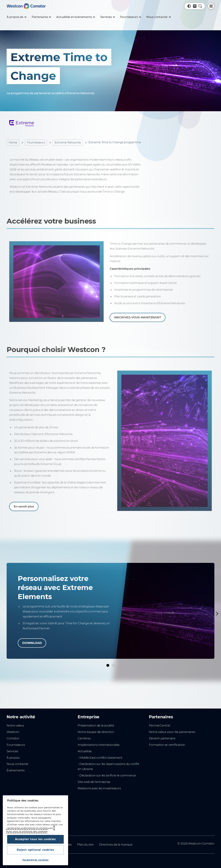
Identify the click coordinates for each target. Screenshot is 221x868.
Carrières (84, 738)
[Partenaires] (41, 17)
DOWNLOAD (32, 643)
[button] (189, 6)
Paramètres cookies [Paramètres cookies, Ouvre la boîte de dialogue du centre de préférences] (36, 860)
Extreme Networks (68, 142)
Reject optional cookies (35, 850)
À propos (13, 758)
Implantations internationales (99, 745)
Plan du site (85, 844)
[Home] (26, 6)
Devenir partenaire (162, 738)
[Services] (107, 17)
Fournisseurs (36, 142)
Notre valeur (15, 725)
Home (13, 142)
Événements (16, 770)
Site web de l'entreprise (94, 782)
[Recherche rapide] (200, 6)
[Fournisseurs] (130, 17)
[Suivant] (216, 614)
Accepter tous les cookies (35, 839)
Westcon (13, 732)
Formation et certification (167, 745)
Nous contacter (18, 764)
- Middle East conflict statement (100, 758)
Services (12, 751)
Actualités (85, 751)
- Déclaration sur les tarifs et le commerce (107, 775)
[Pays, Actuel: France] (195, 6)
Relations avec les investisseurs (99, 788)
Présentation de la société (96, 725)
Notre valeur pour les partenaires (172, 732)
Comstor (13, 738)
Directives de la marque (116, 844)
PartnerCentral (159, 725)
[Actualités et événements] (75, 17)
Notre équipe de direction (96, 732)
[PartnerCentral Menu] (211, 6)
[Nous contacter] (158, 17)
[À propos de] (16, 17)
